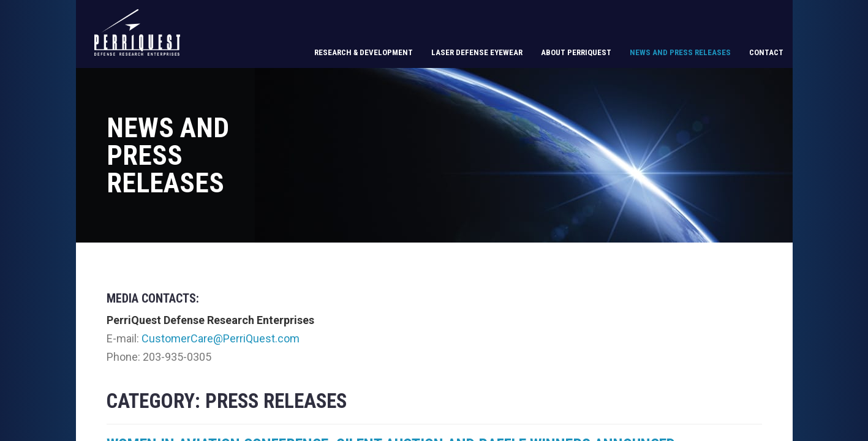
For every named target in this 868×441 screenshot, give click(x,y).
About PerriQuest (576, 52)
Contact (766, 52)
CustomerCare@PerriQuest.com (221, 338)
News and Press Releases (680, 52)
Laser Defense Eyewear (477, 52)
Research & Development (364, 52)
